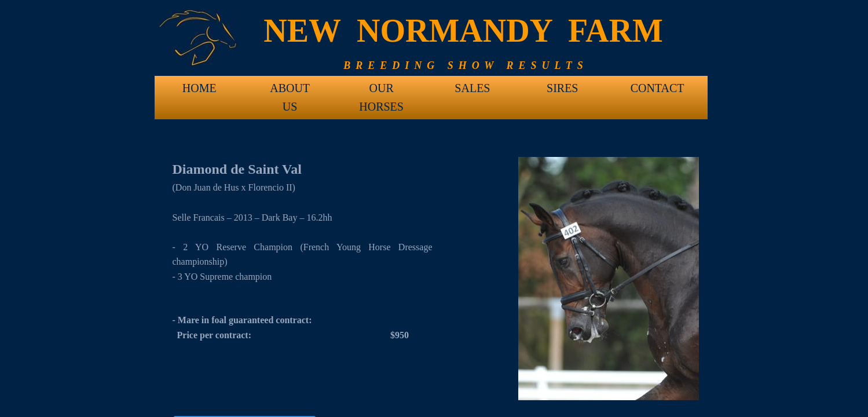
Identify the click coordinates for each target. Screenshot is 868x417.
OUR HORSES (381, 92)
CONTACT (658, 88)
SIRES (562, 88)
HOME (199, 88)
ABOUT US (290, 92)
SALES (472, 88)
